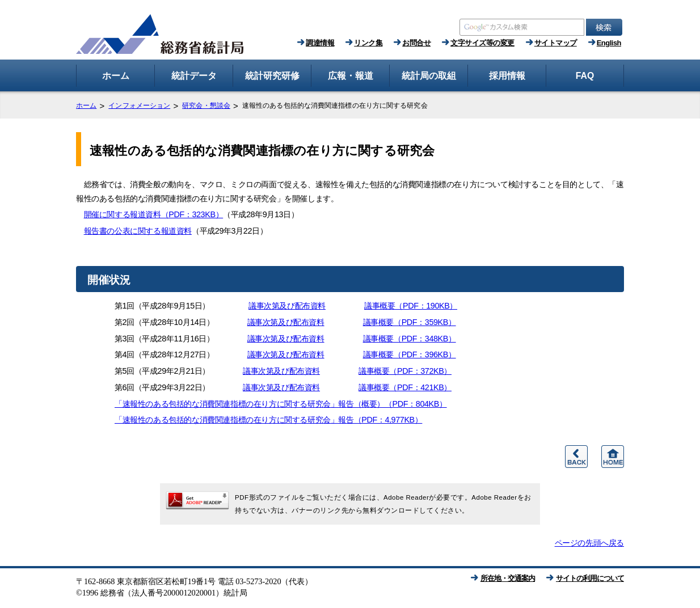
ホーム (86, 105)
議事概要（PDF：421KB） (405, 387)
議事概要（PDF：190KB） (411, 306)
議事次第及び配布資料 (287, 306)
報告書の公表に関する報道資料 (138, 231)
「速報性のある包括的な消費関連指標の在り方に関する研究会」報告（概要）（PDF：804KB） (281, 404)
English (609, 43)
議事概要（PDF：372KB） (405, 371)
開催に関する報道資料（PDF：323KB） (154, 214)
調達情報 (320, 43)
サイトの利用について (590, 578)
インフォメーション (139, 105)
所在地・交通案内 (508, 578)
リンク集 (368, 43)
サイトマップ (556, 43)
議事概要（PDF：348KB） (410, 339)
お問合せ (416, 43)
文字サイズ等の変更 (482, 43)
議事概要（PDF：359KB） (410, 322)
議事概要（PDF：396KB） (410, 354)
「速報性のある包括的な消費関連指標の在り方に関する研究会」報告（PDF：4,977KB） (268, 420)
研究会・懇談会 (206, 105)
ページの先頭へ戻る (589, 543)
